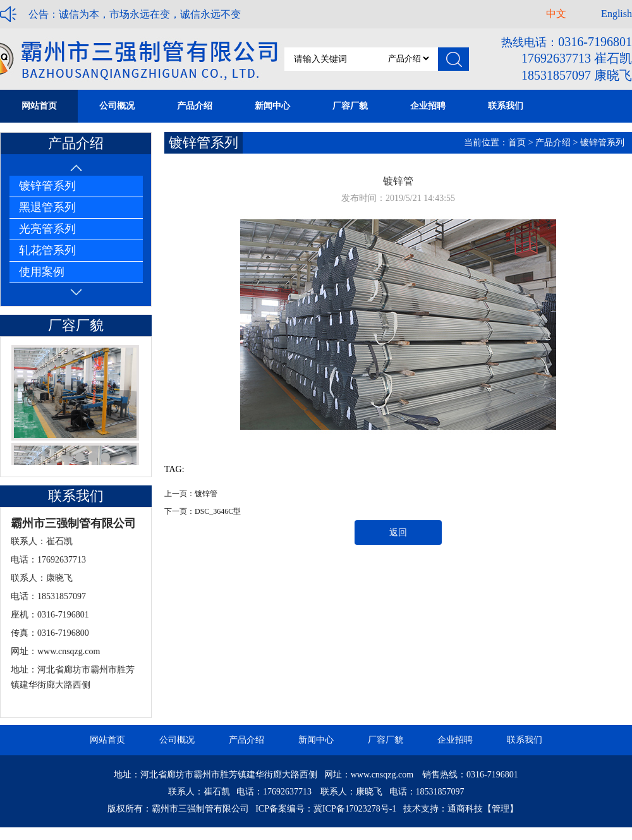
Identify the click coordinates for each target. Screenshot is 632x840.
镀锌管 (206, 494)
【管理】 (501, 809)
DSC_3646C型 (218, 511)
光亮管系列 (47, 229)
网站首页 (107, 740)
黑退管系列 (47, 207)
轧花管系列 (47, 250)
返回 (398, 533)
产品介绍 (553, 143)
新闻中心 (316, 740)
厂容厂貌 (386, 740)
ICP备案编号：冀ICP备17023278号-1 (326, 809)
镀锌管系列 (47, 186)
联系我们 (525, 740)
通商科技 (465, 809)
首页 (517, 143)
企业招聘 (455, 740)
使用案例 (42, 272)
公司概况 (177, 740)
